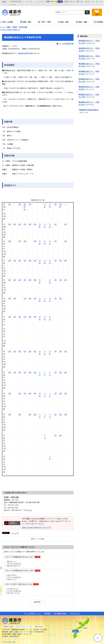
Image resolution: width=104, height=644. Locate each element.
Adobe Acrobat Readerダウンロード (36, 527)
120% (92, 2)
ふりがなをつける (16, 2)
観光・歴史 (63, 22)
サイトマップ (20, 627)
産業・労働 (81, 22)
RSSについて (75, 614)
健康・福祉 (26, 22)
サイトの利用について (32, 614)
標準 (53, 2)
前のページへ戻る (38, 539)
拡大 (74, 2)
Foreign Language (10, 4)
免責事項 (47, 614)
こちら (30, 510)
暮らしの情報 (7, 22)
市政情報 (98, 22)
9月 (35, 224)
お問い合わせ (39, 627)
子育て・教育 (45, 22)
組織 (8, 27)
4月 (10, 224)
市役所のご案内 (8, 627)
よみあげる (40, 2)
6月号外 (25, 207)
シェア (15, 533)
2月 (60, 204)
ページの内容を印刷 (65, 44)
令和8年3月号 (23, 53)
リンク (30, 627)
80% (100, 2)
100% (97, 2)
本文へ (5, 2)
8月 (30, 224)
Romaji (32, 2)
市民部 (14, 27)
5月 (15, 224)
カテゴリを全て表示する (11, 30)
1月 (55, 204)
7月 (30, 204)
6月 (20, 204)
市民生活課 (23, 27)
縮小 (82, 2)
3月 (66, 224)
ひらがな (26, 2)
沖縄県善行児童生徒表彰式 (89, 110)
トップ (2, 27)
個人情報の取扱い (61, 614)
